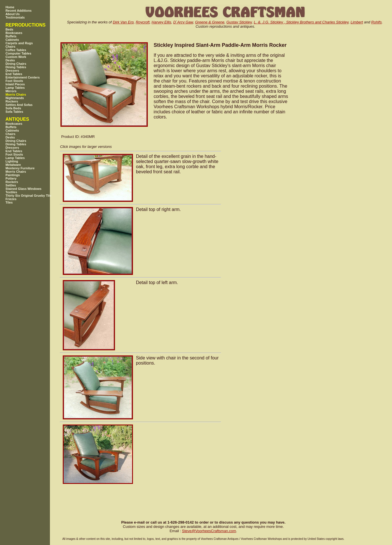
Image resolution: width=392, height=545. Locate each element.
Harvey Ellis (161, 22)
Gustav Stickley (239, 22)
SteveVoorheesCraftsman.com (209, 531)
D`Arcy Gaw (183, 22)
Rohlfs (376, 22)
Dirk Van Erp (123, 22)
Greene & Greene (210, 22)
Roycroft (143, 22)
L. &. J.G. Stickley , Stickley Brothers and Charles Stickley (301, 22)
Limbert (357, 22)
